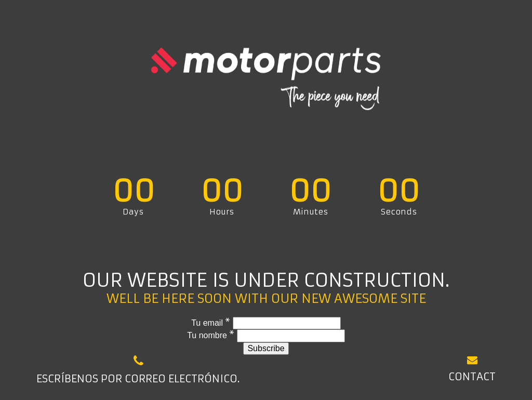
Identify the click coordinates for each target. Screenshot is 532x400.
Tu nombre (212, 335)
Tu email (212, 323)
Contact (472, 369)
